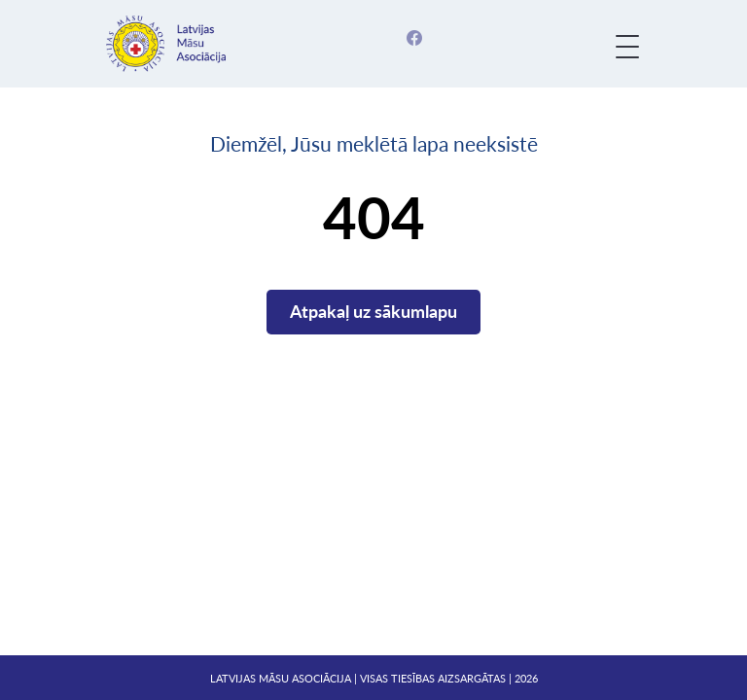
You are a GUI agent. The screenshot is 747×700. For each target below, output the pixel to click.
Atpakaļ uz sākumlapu (373, 311)
